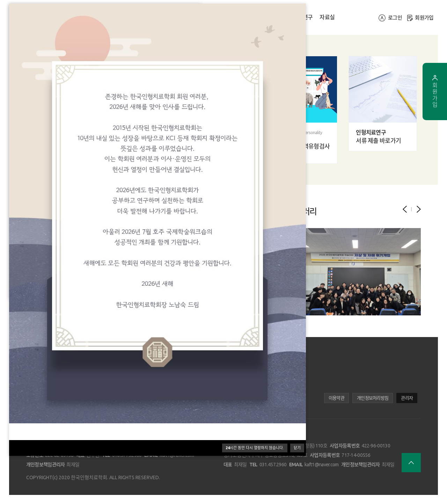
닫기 (297, 448)
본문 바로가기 (0, 0)
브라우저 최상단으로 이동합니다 (411, 463)
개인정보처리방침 (373, 398)
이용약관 (336, 398)
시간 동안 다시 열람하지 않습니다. (255, 448)
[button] (419, 209)
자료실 (327, 17)
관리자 (407, 398)
